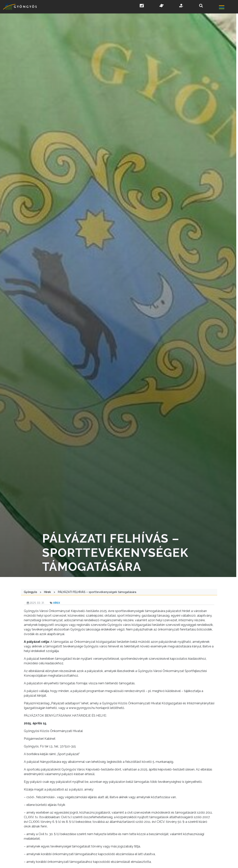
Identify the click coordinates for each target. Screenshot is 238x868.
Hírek (57, 603)
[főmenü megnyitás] (228, 8)
